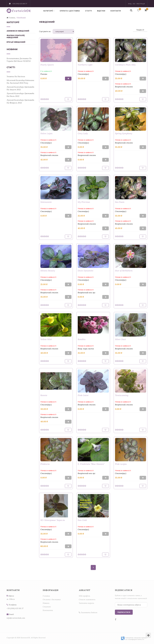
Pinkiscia (45, 464)
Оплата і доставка (70, 11)
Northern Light (85, 65)
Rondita (82, 339)
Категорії (49, 11)
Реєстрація (141, 4)
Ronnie (44, 395)
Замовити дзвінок (88, 612)
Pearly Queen (47, 65)
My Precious (84, 202)
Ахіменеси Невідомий (18, 31)
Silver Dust (120, 339)
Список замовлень (87, 599)
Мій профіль (84, 596)
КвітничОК (25, 638)
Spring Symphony (124, 133)
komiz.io (141, 639)
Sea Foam (120, 202)
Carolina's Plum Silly (125, 65)
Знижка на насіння (16, 76)
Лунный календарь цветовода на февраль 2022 (20, 101)
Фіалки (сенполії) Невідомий (16, 37)
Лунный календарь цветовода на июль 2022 (20, 95)
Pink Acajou (121, 464)
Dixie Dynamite (86, 271)
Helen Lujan (46, 133)
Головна (46, 596)
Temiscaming (122, 395)
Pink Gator (83, 395)
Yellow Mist (46, 339)
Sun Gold (82, 520)
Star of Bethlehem (124, 271)
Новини (46, 603)
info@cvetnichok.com (16, 618)
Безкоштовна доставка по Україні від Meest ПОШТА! (19, 60)
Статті (88, 11)
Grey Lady (83, 133)
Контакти (116, 11)
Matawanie (46, 202)
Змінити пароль (86, 603)
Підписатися (124, 612)
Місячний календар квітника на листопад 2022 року (20, 82)
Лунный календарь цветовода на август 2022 (20, 88)
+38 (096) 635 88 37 (15, 608)
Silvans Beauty (48, 271)
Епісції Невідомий (16, 42)
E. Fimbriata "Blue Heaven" (91, 464)
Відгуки (101, 11)
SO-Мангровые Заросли (53, 520)
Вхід (130, 4)
